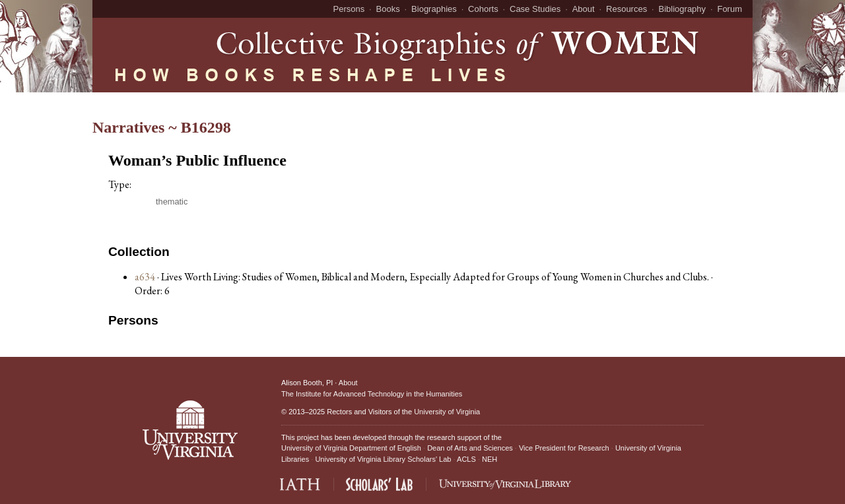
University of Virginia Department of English (351, 448)
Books (388, 9)
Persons (349, 9)
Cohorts (483, 9)
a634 (145, 277)
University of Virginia (447, 412)
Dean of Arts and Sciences (470, 448)
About (584, 9)
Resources (626, 9)
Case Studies (535, 9)
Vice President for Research (564, 448)
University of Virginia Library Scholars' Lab (383, 459)
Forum (729, 9)
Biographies (434, 9)
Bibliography (683, 9)
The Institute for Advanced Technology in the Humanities (372, 394)
